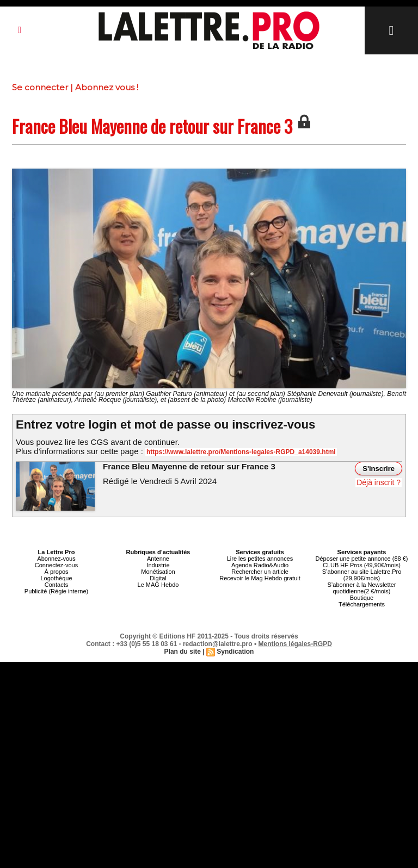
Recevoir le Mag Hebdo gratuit (260, 578)
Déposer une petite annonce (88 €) (361, 559)
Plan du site (183, 652)
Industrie (158, 565)
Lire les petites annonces (260, 559)
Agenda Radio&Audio (260, 565)
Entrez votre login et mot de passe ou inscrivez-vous (165, 424)
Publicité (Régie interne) (56, 591)
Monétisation (158, 572)
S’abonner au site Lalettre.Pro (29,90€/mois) (362, 575)
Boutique (362, 598)
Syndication (235, 652)
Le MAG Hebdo (158, 585)
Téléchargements (362, 604)
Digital (158, 578)
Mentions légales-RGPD (295, 644)
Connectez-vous (57, 565)
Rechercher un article (260, 572)
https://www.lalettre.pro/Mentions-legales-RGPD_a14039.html (241, 452)
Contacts (56, 585)
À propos (56, 572)
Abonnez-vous (56, 559)
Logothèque (56, 578)
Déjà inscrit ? (379, 482)
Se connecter (40, 87)
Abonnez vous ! (107, 87)
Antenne (158, 559)
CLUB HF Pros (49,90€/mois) (362, 565)
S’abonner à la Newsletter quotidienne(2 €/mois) (362, 588)
